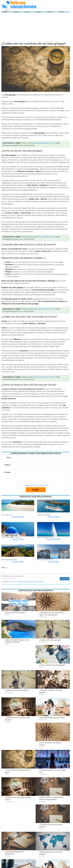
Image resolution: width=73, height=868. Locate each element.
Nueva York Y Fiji (7, 515)
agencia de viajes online (44, 143)
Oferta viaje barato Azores (45, 560)
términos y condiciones (40, 485)
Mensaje (8, 472)
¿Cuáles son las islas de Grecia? (17, 690)
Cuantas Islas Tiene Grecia (15, 613)
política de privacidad (36, 582)
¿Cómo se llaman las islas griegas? (52, 665)
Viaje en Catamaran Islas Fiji (46, 537)
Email (9, 458)
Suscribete (65, 579)
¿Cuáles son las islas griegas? (50, 640)
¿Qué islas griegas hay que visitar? (52, 718)
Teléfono (7, 465)
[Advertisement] (36, 28)
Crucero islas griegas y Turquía (11, 537)
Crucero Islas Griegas (43, 515)
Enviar (36, 490)
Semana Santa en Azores (9, 560)
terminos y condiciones (19, 582)
